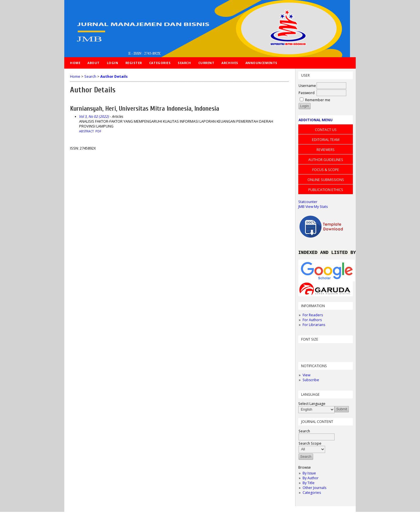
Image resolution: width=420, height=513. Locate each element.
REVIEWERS (326, 150)
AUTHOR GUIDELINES (326, 160)
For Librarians (314, 326)
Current (206, 63)
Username (307, 86)
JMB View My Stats (313, 207)
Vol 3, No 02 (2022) (94, 117)
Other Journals (314, 489)
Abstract (86, 131)
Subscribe (311, 381)
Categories (312, 494)
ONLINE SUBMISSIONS (326, 180)
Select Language (312, 405)
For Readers (313, 316)
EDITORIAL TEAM (326, 140)
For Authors (312, 321)
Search (184, 63)
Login (113, 63)
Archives (230, 63)
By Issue (309, 474)
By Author (311, 479)
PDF (98, 131)
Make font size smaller (303, 350)
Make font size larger (322, 350)
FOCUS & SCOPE (326, 170)
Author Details (114, 76)
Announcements (261, 63)
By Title (309, 484)
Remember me (318, 100)
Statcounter (308, 202)
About (94, 63)
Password (307, 93)
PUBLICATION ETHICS (326, 190)
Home (75, 63)
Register (134, 63)
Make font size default (313, 350)
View (306, 376)
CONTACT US (326, 130)
